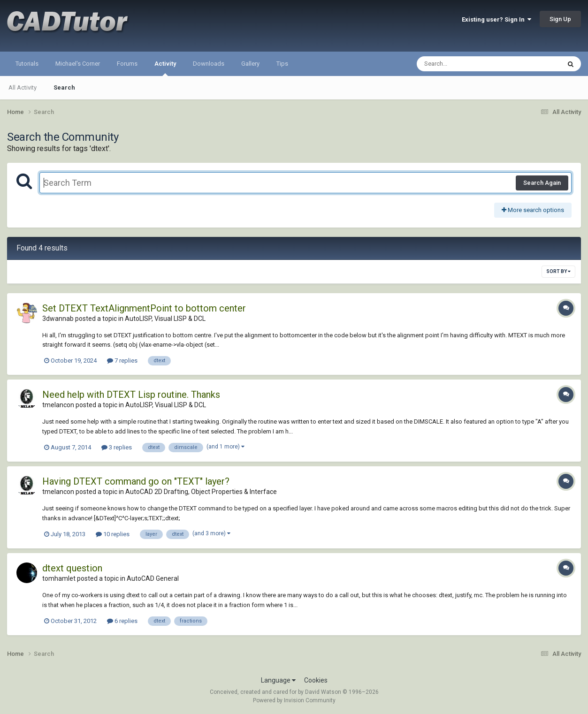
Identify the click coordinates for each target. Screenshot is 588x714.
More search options (533, 210)
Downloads (209, 64)
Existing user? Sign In (496, 19)
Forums (127, 64)
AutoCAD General (153, 578)
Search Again (542, 183)
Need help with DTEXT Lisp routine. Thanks (131, 395)
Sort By (558, 271)
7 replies (122, 361)
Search (64, 87)
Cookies (316, 680)
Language (278, 680)
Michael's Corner (78, 64)
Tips (282, 64)
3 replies (117, 447)
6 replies (122, 621)
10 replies (113, 534)
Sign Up (560, 19)
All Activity (23, 87)
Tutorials (27, 64)
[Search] (464, 64)
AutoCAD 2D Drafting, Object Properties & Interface (201, 492)
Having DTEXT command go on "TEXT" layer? (136, 481)
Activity (165, 68)
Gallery (250, 64)
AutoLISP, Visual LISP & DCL (165, 319)
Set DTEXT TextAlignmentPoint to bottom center (144, 308)
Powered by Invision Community (294, 700)
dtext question (72, 568)
